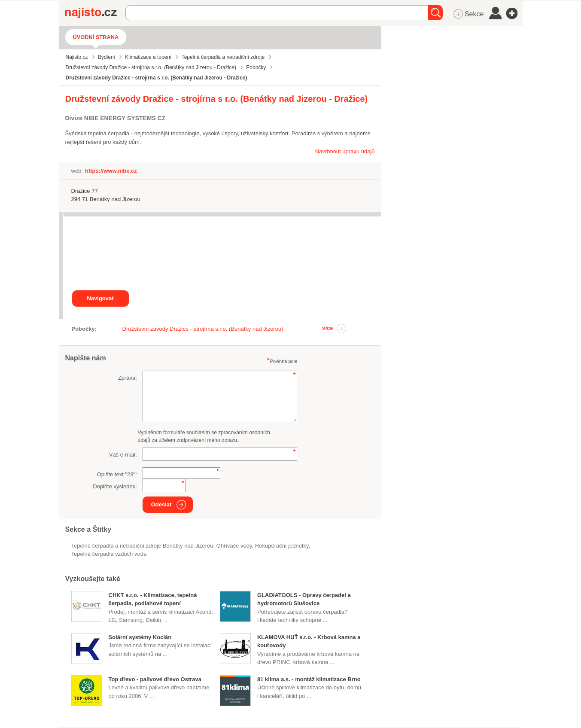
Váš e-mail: (123, 455)
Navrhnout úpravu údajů (345, 151)
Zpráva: (128, 378)
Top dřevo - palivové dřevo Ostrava (155, 679)
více (327, 328)
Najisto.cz (95, 13)
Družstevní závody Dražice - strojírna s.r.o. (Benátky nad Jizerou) (203, 329)
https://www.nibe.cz (111, 171)
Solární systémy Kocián (140, 637)
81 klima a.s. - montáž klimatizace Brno (309, 679)
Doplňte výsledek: (115, 486)
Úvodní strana (96, 37)
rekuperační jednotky (282, 546)
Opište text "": (117, 474)
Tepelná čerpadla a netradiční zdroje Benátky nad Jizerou (142, 546)
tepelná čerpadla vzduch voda (109, 554)
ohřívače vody (234, 546)
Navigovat (100, 298)
